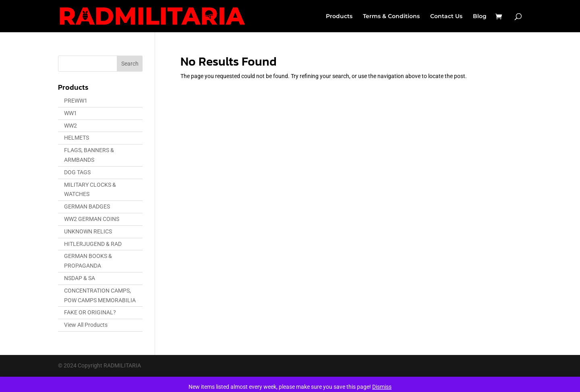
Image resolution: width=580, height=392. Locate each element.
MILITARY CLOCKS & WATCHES (90, 190)
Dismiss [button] (382, 387)
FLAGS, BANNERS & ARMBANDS (89, 155)
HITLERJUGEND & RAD (93, 244)
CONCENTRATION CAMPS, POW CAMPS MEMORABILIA (100, 295)
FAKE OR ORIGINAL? (90, 312)
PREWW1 (76, 101)
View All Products (86, 325)
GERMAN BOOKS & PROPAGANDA (88, 261)
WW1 (70, 113)
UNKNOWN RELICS (88, 231)
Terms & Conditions (391, 17)
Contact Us (446, 17)
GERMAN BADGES (87, 206)
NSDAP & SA (80, 278)
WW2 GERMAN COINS (92, 219)
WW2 (70, 126)
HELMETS (77, 138)
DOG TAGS (77, 172)
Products (339, 17)
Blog (480, 17)
